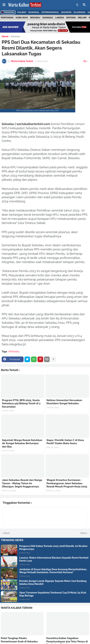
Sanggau (48, 18)
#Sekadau (14, 352)
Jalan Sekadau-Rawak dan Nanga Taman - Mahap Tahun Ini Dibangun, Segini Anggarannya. (22, 483)
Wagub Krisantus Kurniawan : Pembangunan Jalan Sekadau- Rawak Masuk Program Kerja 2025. (67, 483)
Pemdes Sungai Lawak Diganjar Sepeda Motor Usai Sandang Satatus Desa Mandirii (53, 582)
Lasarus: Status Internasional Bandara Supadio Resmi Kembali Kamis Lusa (54, 559)
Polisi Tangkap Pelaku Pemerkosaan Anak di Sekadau (19, 640)
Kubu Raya (22, 18)
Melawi (82, 18)
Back (7, 533)
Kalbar (22, 12)
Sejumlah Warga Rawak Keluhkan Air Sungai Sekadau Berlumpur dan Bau (22, 443)
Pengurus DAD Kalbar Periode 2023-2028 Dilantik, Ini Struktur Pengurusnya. (53, 548)
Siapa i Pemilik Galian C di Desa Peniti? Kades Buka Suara (65, 442)
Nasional (34, 12)
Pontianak (7, 18)
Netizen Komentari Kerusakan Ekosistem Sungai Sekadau (64, 402)
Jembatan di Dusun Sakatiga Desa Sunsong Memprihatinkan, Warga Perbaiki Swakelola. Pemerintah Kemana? (53, 571)
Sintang (71, 18)
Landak (60, 18)
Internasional (50, 12)
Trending (8, 12)
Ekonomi (66, 12)
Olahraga (80, 12)
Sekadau (35, 18)
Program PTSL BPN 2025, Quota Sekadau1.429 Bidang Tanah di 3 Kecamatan (21, 403)
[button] (4, 5)
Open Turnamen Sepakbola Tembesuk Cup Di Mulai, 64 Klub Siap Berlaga (53, 594)
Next (83, 533)
